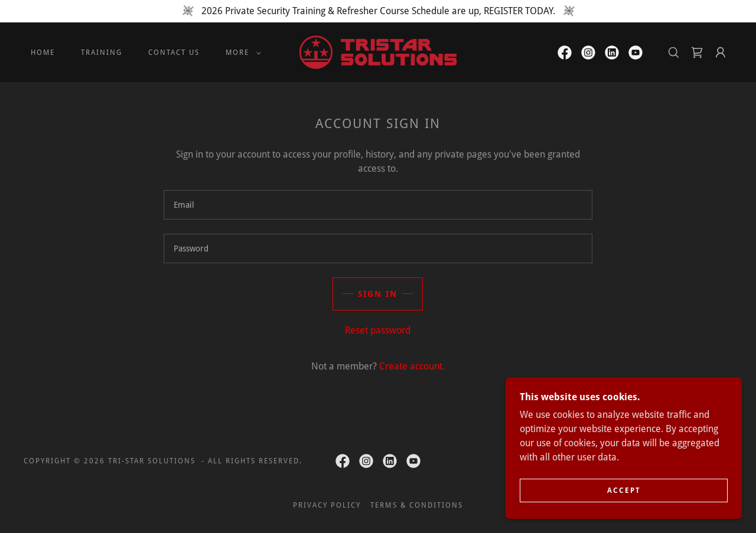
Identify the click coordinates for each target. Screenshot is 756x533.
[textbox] (378, 205)
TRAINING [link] (102, 53)
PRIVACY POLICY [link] (327, 505)
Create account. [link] (412, 366)
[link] (378, 52)
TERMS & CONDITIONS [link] (416, 505)
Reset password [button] (378, 330)
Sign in (378, 294)
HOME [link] (43, 53)
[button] (241, 53)
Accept (624, 491)
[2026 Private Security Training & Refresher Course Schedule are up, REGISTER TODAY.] (378, 11)
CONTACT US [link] (174, 53)
